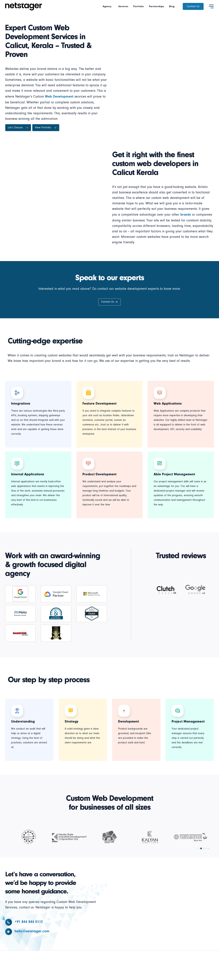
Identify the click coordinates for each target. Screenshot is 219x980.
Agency (108, 7)
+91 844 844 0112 (29, 922)
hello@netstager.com (32, 931)
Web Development (59, 97)
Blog (172, 7)
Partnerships (156, 7)
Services (123, 7)
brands (186, 215)
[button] (198, 848)
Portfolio (139, 7)
